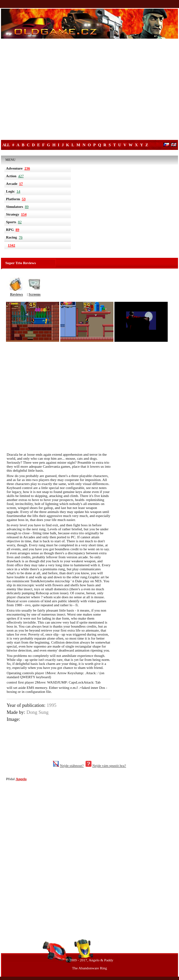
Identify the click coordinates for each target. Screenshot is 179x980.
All (6, 145)
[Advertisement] (89, 90)
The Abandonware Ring (89, 968)
